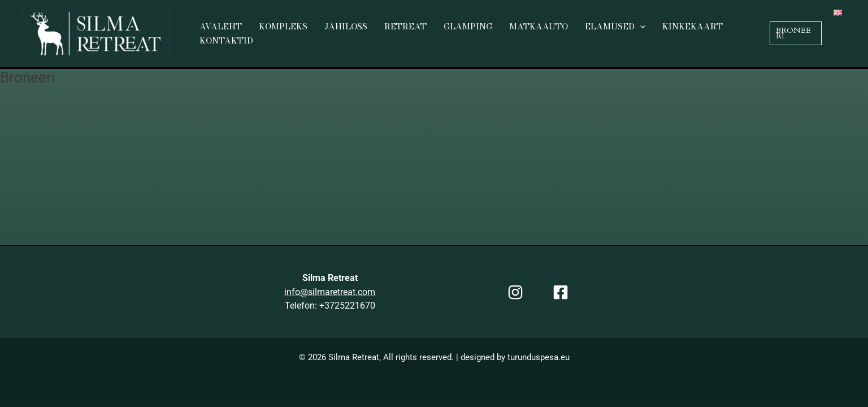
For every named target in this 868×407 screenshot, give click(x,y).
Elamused (615, 27)
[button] (796, 33)
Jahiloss (346, 26)
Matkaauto (539, 26)
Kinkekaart (693, 26)
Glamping (468, 26)
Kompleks (283, 26)
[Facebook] (561, 292)
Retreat (405, 26)
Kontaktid (226, 40)
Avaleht (221, 26)
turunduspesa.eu (539, 357)
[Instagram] (515, 292)
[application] (640, 27)
